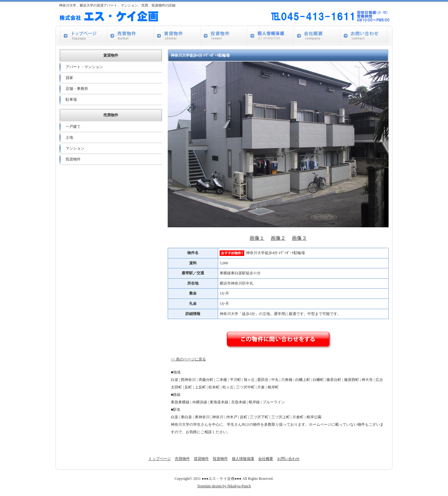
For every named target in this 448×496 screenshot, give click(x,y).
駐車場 (71, 100)
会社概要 (266, 459)
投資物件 (73, 159)
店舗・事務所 (77, 89)
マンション (75, 148)
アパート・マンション (84, 67)
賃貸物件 (201, 459)
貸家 (69, 78)
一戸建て (73, 127)
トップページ (160, 459)
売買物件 (182, 459)
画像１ (257, 238)
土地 (69, 137)
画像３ (299, 238)
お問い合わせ (288, 459)
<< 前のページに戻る (188, 359)
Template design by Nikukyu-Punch (224, 486)
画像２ (278, 238)
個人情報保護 (243, 459)
